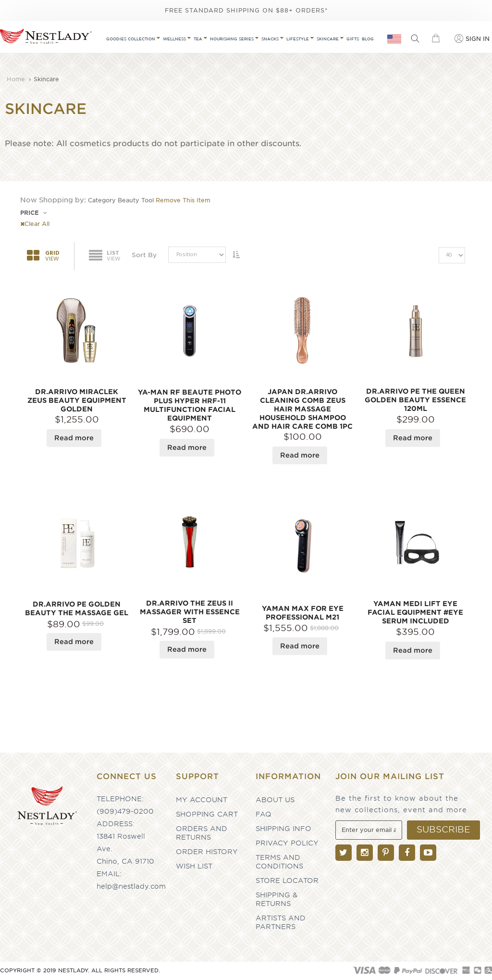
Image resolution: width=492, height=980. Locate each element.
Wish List (194, 866)
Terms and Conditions (279, 862)
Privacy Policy (287, 843)
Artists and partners (281, 922)
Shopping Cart (207, 814)
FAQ (264, 814)
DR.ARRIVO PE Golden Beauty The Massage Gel (77, 608)
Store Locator (287, 881)
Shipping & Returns (277, 899)
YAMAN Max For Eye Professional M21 (303, 613)
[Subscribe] (443, 830)
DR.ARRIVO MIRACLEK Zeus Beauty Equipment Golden (77, 400)
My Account (202, 800)
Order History (207, 852)
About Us (275, 800)
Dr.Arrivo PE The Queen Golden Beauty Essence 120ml (415, 400)
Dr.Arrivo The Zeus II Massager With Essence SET (190, 612)
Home (17, 79)
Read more (74, 438)
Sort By (144, 255)
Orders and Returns (202, 833)
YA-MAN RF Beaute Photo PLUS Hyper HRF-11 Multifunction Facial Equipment (190, 405)
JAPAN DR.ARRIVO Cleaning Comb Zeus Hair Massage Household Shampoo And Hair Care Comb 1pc (302, 409)
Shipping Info (283, 829)
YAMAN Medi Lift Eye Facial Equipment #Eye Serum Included (415, 612)
